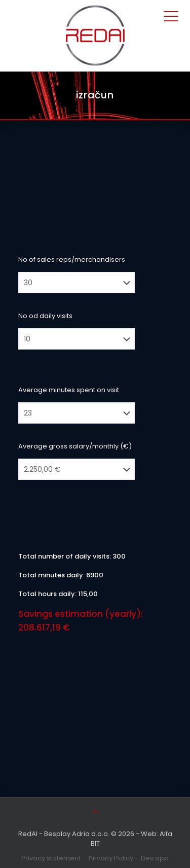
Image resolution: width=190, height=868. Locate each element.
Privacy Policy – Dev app (129, 858)
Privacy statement (51, 858)
